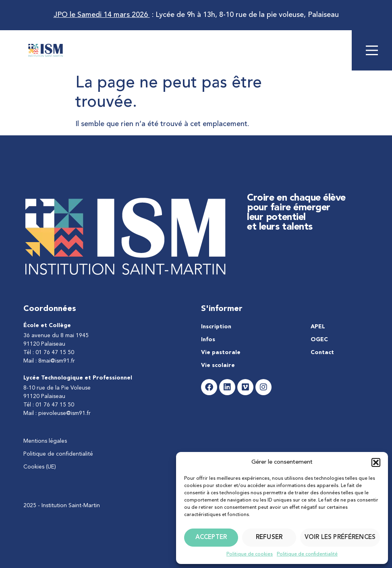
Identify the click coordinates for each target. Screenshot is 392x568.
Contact (322, 352)
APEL (318, 327)
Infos (208, 340)
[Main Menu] (372, 50)
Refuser (269, 538)
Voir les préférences (340, 538)
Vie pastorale (221, 352)
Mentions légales (45, 441)
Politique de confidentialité (307, 554)
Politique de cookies (250, 554)
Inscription (216, 327)
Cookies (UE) (40, 467)
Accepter (211, 538)
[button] (376, 462)
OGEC (319, 340)
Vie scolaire (218, 365)
